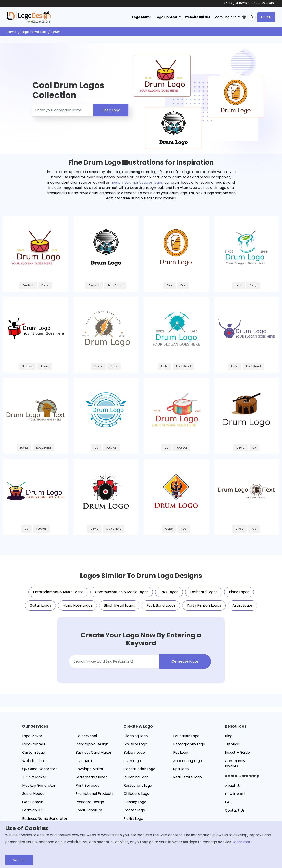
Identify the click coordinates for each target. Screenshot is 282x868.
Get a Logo (111, 110)
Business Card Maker (94, 755)
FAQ (229, 805)
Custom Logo (34, 755)
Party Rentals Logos (204, 608)
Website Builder (198, 17)
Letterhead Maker (91, 780)
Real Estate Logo (187, 780)
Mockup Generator (39, 788)
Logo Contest (34, 747)
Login (266, 17)
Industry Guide (237, 755)
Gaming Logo (135, 805)
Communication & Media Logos (122, 595)
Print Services (87, 788)
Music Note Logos (77, 608)
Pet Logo (181, 755)
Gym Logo (132, 763)
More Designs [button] (226, 17)
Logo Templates (34, 32)
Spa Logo (181, 772)
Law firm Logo (135, 747)
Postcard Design (90, 805)
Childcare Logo (136, 796)
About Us (233, 788)
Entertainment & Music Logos (58, 595)
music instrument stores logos (137, 182)
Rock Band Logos (161, 608)
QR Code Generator (40, 772)
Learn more (243, 842)
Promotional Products (95, 796)
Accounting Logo (188, 763)
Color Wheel (86, 739)
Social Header (34, 796)
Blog (229, 739)
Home (12, 32)
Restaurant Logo (138, 788)
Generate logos (185, 664)
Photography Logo (189, 747)
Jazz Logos (169, 595)
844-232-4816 (263, 3)
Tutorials (232, 747)
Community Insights (235, 766)
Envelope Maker (90, 772)
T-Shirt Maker (34, 780)
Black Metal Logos (119, 608)
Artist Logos (243, 608)
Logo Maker (142, 17)
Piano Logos (239, 595)
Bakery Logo (134, 755)
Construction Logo (139, 772)
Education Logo (186, 739)
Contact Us (235, 813)
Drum (56, 32)
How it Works (236, 796)
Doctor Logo (134, 813)
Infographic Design (92, 747)
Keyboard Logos (204, 595)
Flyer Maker (86, 763)
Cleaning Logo (136, 739)
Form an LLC (33, 813)
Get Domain (33, 805)
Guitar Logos (40, 608)
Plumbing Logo (136, 780)
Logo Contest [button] (167, 17)
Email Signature (89, 813)
